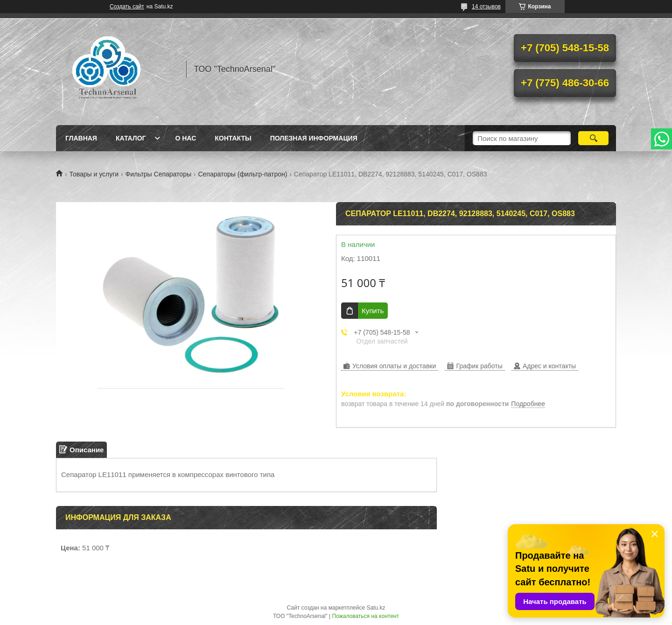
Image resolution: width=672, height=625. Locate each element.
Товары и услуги (94, 174)
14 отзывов (486, 7)
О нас (185, 138)
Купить (373, 311)
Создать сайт (127, 7)
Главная (81, 138)
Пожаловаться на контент (366, 616)
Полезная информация (314, 138)
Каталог (131, 138)
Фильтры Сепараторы (158, 174)
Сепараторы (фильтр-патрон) (242, 174)
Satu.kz (376, 608)
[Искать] (593, 138)
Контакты (233, 138)
